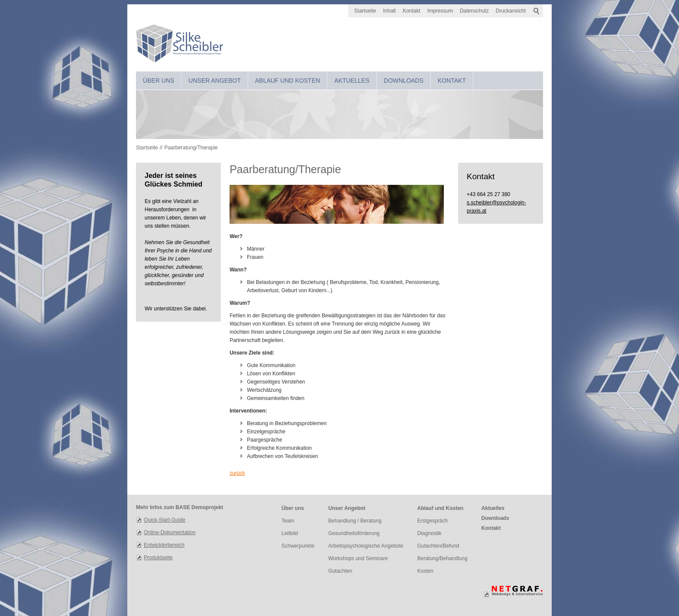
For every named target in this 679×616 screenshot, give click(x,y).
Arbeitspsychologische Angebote (366, 546)
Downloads (404, 81)
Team (288, 521)
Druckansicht (511, 11)
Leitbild (290, 533)
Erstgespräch (433, 521)
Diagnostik (430, 533)
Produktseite (158, 558)
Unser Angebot (215, 81)
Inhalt (390, 11)
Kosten (425, 571)
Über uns (158, 81)
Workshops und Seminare (358, 558)
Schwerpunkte (298, 546)
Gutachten (340, 571)
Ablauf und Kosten (288, 81)
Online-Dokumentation (170, 532)
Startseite (365, 11)
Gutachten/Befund (438, 546)
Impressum (440, 11)
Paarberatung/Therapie (191, 148)
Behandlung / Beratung (355, 521)
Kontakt (412, 11)
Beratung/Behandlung (443, 558)
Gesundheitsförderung (354, 533)
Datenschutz (474, 11)
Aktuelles (352, 81)
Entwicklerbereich (164, 545)
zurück (237, 473)
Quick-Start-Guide (165, 520)
